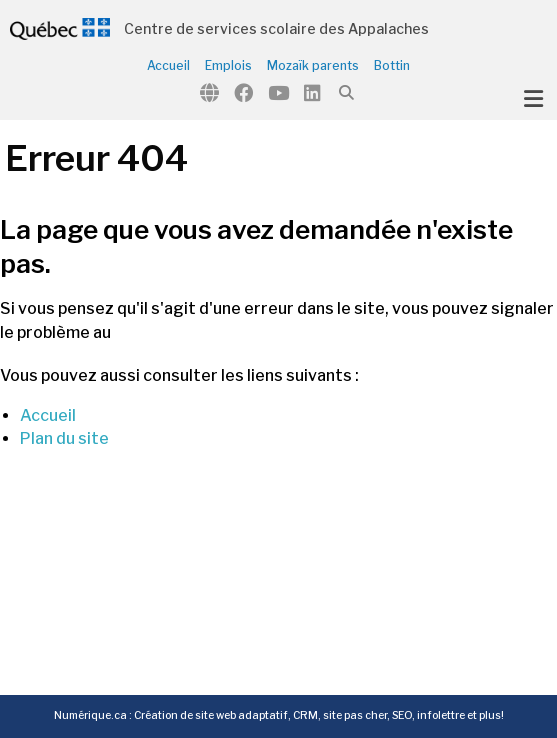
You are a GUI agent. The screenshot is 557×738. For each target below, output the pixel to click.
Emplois (228, 66)
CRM (305, 715)
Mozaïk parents (313, 66)
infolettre (441, 715)
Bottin (392, 66)
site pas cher (355, 715)
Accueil (168, 66)
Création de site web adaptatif (211, 715)
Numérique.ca (90, 715)
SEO (402, 715)
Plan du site (64, 438)
